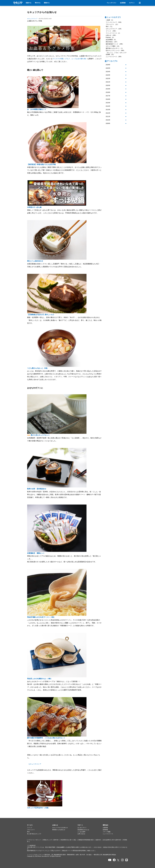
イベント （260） (111, 31)
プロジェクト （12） (112, 24)
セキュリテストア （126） (114, 29)
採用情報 (105, 830)
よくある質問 (81, 832)
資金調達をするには (83, 830)
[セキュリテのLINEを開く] (127, 860)
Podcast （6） (110, 37)
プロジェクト (31, 830)
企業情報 (105, 828)
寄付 (28, 832)
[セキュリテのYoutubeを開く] (110, 860)
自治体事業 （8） (111, 40)
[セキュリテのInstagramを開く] (122, 860)
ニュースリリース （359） (114, 57)
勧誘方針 (98, 840)
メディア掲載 (107, 832)
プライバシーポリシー (35, 840)
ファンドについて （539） (114, 22)
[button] (116, 65)
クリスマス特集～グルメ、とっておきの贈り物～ (70, 59)
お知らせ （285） (111, 35)
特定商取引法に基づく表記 (68, 840)
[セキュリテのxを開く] (118, 860)
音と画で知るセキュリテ (34, 834)
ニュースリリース (108, 834)
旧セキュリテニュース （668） (115, 50)
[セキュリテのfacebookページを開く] (114, 860)
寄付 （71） (109, 27)
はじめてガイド (82, 828)
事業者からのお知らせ (59, 830)
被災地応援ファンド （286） (115, 44)
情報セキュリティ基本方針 (51, 840)
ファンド (30, 828)
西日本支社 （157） (112, 42)
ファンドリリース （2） (113, 33)
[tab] (116, 65)
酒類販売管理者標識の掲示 (86, 840)
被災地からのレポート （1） (115, 48)
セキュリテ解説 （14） (113, 46)
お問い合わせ (81, 834)
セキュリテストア (35, 764)
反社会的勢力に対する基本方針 (112, 840)
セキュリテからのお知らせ (42, 12)
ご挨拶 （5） (110, 20)
